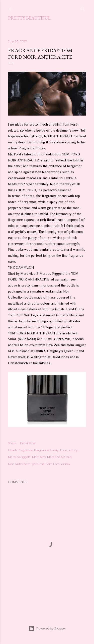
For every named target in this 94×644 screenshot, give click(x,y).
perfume (38, 464)
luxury (73, 450)
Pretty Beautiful (29, 18)
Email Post (28, 443)
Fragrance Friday (46, 450)
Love (64, 450)
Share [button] (12, 443)
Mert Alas (39, 457)
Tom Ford (53, 464)
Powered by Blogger (47, 628)
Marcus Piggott (19, 457)
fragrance (26, 450)
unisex (66, 464)
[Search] (83, 8)
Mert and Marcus (59, 457)
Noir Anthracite (19, 464)
